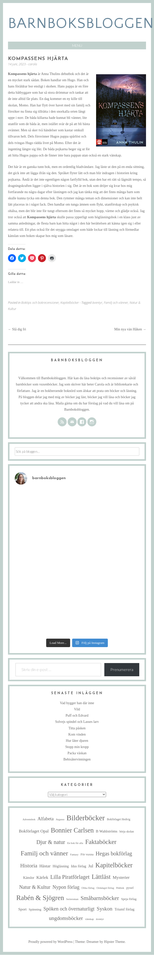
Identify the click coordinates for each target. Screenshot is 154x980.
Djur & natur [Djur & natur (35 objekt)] (51, 842)
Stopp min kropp (77, 747)
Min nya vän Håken (130, 329)
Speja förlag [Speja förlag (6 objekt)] (129, 899)
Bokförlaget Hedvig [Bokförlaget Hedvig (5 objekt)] (119, 819)
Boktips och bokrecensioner (40, 302)
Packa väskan (77, 753)
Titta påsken (77, 728)
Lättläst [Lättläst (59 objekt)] (101, 877)
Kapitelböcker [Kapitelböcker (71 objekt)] (114, 865)
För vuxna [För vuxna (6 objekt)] (87, 854)
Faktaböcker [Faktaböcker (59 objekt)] (101, 842)
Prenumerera (122, 669)
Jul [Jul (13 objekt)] (91, 866)
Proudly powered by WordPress (51, 942)
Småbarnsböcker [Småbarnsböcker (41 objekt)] (100, 898)
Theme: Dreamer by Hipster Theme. (100, 942)
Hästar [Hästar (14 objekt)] (45, 866)
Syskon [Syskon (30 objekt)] (104, 909)
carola (33, 64)
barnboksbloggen (81, 24)
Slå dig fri (17, 329)
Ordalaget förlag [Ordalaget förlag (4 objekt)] (105, 888)
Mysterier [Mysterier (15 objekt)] (121, 877)
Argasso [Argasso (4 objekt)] (60, 819)
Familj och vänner (116, 302)
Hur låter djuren (77, 741)
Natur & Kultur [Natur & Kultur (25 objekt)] (35, 887)
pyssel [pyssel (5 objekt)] (130, 888)
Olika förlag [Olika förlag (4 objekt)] (88, 888)
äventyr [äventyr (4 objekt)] (100, 919)
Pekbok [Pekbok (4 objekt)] (120, 888)
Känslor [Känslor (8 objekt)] (29, 878)
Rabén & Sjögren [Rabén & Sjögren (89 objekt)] (40, 898)
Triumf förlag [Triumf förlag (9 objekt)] (125, 909)
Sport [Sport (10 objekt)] (22, 909)
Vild (77, 709)
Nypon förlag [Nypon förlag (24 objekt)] (66, 887)
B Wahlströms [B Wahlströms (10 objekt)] (107, 831)
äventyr (97, 302)
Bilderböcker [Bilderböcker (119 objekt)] (86, 818)
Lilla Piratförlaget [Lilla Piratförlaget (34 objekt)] (70, 877)
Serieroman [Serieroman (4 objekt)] (72, 899)
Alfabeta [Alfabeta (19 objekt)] (46, 819)
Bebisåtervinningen (77, 759)
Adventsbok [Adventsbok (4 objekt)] (29, 819)
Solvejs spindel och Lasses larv (77, 722)
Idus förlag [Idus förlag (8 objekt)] (78, 866)
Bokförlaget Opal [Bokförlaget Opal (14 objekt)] (34, 831)
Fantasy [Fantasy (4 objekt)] (74, 855)
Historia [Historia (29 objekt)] (29, 866)
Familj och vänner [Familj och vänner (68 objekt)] (44, 853)
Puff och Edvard (77, 716)
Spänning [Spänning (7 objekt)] (35, 909)
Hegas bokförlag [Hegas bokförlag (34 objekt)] (114, 854)
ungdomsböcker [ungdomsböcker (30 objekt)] (66, 918)
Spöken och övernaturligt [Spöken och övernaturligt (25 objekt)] (69, 909)
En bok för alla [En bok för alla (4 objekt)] (75, 843)
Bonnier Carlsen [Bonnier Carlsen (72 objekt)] (72, 830)
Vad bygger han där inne (77, 703)
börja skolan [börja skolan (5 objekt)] (127, 832)
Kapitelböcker (70, 302)
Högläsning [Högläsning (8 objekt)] (61, 866)
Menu (77, 45)
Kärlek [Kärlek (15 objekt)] (42, 877)
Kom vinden (77, 734)
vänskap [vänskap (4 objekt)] (89, 919)
